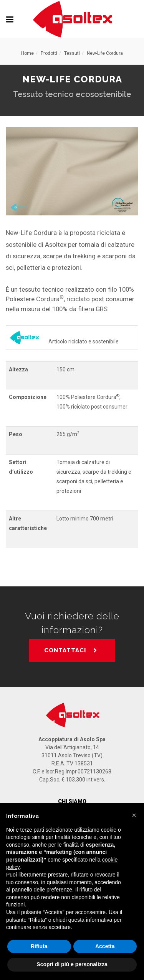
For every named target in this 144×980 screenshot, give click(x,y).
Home (27, 53)
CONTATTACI (71, 650)
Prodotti (49, 53)
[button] (134, 815)
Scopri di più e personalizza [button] (72, 964)
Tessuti (72, 53)
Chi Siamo (72, 801)
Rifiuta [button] (39, 946)
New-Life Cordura (105, 53)
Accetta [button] (105, 946)
